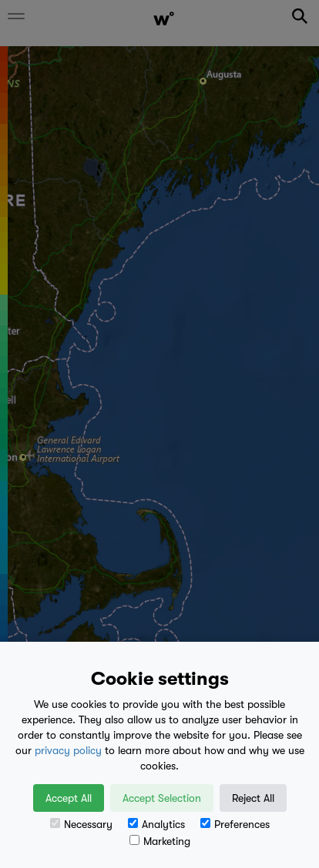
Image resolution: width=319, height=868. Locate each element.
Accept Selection (162, 798)
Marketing (160, 841)
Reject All (253, 798)
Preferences (235, 824)
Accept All (69, 798)
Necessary (81, 824)
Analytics (156, 824)
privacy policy (68, 750)
